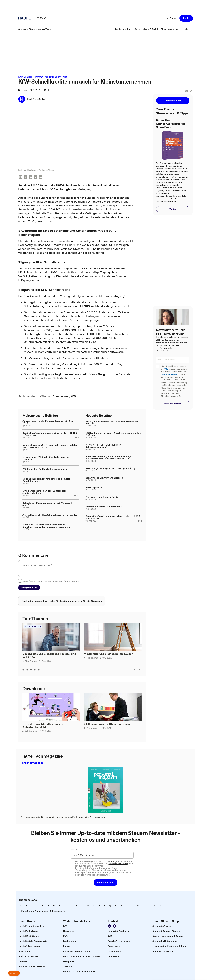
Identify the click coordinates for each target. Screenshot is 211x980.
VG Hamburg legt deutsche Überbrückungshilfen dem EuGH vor (113, 434)
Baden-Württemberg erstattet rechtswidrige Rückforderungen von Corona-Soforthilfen (108, 458)
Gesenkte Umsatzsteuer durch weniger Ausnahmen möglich (112, 422)
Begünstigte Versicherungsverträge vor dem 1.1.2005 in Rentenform (50, 434)
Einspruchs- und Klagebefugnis (102, 497)
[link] (22, 29)
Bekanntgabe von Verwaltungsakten (104, 478)
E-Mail (74, 850)
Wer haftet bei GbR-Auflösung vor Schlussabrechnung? (103, 446)
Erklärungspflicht (94, 488)
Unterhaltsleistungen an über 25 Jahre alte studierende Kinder (44, 492)
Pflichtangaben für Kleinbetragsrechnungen (45, 469)
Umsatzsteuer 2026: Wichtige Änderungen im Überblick (46, 458)
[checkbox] (20, 581)
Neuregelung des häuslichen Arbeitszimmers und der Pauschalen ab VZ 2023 (50, 446)
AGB (166, 369)
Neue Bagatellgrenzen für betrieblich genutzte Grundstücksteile (46, 480)
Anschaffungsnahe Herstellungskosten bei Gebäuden (50, 515)
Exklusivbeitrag (33, 627)
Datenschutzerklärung (171, 374)
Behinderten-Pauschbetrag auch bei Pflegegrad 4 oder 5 (48, 504)
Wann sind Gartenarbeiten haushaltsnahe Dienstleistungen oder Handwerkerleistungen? (46, 526)
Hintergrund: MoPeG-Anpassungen (104, 507)
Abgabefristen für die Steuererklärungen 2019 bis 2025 (48, 422)
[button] (42, 18)
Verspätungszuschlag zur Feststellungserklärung (110, 469)
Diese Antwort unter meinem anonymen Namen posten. (51, 581)
